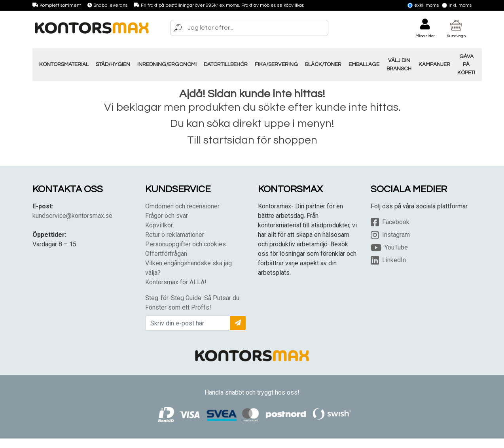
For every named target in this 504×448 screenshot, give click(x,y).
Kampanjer (434, 64)
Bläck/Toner (323, 64)
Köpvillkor (159, 225)
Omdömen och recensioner (182, 206)
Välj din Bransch (399, 64)
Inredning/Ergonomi (167, 64)
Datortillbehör (226, 64)
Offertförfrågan (166, 254)
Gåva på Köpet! (466, 65)
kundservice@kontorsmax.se (72, 216)
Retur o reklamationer (175, 235)
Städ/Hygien (113, 64)
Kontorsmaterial (64, 64)
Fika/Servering (276, 64)
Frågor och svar (167, 216)
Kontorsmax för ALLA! (176, 282)
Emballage (364, 64)
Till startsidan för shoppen (252, 140)
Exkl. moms (423, 5)
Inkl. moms (457, 5)
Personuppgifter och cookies (186, 244)
